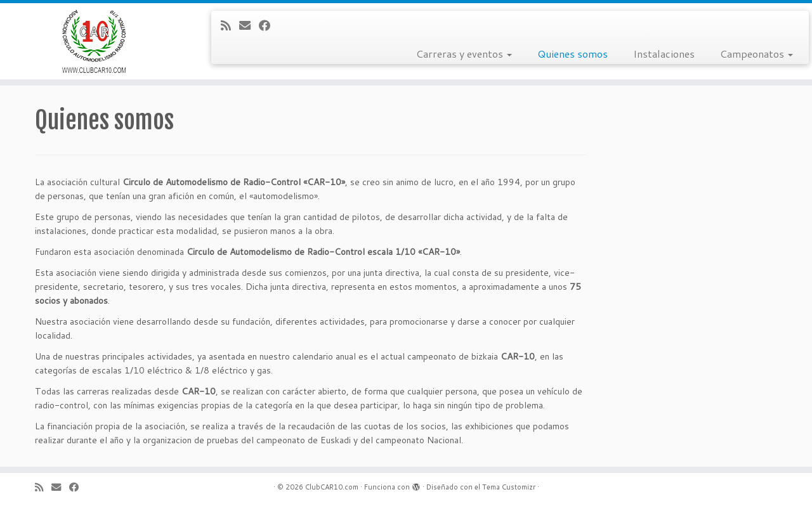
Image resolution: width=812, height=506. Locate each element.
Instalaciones (664, 54)
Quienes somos (573, 54)
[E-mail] (249, 25)
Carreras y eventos (464, 54)
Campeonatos (756, 54)
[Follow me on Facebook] (269, 25)
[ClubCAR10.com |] (94, 41)
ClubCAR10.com (332, 487)
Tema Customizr (509, 487)
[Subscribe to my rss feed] (230, 25)
